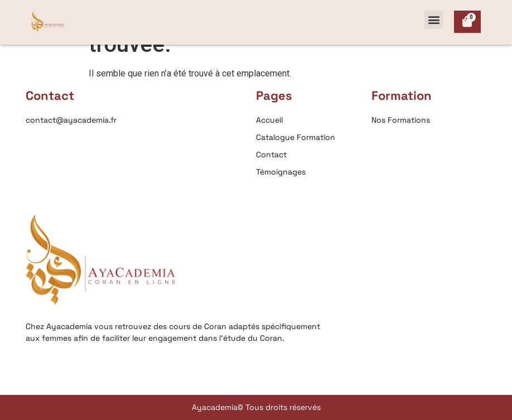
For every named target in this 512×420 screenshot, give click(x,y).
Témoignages (281, 172)
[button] (434, 20)
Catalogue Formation (296, 137)
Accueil (269, 120)
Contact (271, 155)
